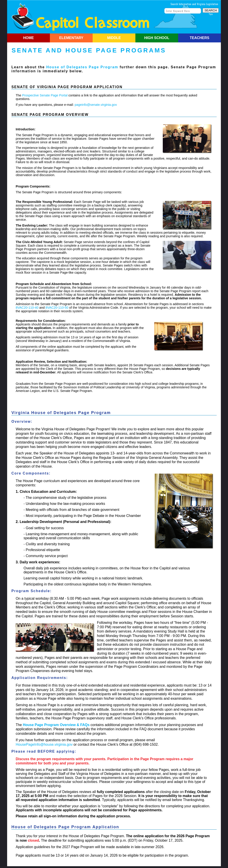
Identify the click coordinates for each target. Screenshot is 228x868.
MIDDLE (114, 38)
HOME (28, 38)
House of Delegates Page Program (82, 67)
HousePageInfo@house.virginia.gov (44, 744)
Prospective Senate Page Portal (45, 95)
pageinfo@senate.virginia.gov (96, 105)
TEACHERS (199, 38)
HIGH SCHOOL (157, 38)
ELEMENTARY (71, 38)
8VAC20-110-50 (57, 308)
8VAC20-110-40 (27, 308)
